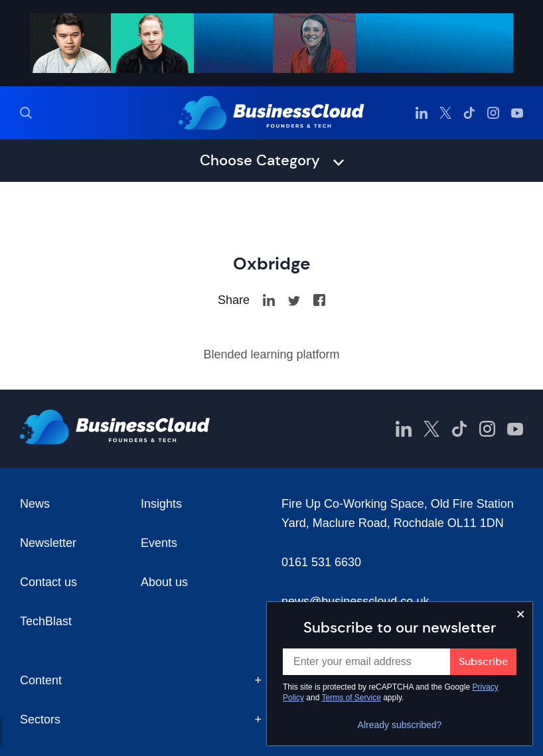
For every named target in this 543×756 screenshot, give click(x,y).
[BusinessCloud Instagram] (493, 113)
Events (159, 543)
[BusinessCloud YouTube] (517, 113)
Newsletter (48, 543)
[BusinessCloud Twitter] (445, 113)
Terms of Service (351, 698)
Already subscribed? (400, 725)
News (35, 504)
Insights (161, 504)
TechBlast (46, 621)
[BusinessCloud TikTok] (469, 113)
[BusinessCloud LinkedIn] (422, 113)
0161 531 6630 (321, 562)
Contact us (48, 582)
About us (164, 582)
